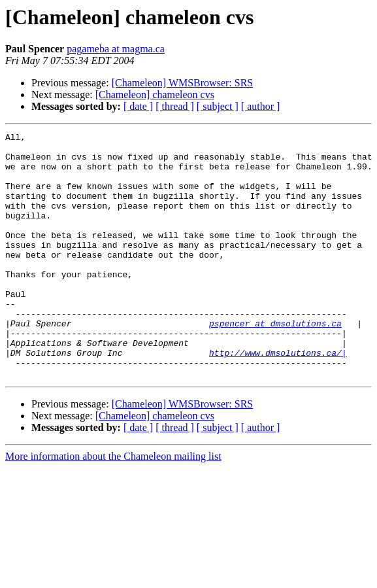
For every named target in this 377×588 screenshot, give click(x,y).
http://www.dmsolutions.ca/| (278, 398)
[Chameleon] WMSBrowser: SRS (183, 83)
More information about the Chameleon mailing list (113, 505)
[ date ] (138, 106)
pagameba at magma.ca (116, 49)
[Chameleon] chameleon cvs (155, 95)
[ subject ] (218, 106)
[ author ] (261, 106)
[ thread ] (175, 106)
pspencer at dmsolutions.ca (275, 362)
